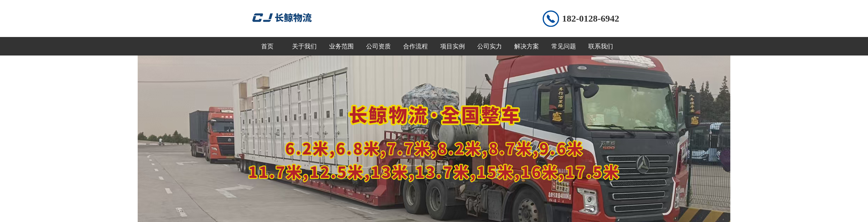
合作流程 (415, 46)
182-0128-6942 (591, 18)
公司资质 (378, 46)
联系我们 (601, 46)
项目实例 (453, 46)
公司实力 (490, 46)
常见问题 (564, 46)
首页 (267, 46)
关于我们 (304, 46)
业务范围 (341, 46)
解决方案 (527, 46)
